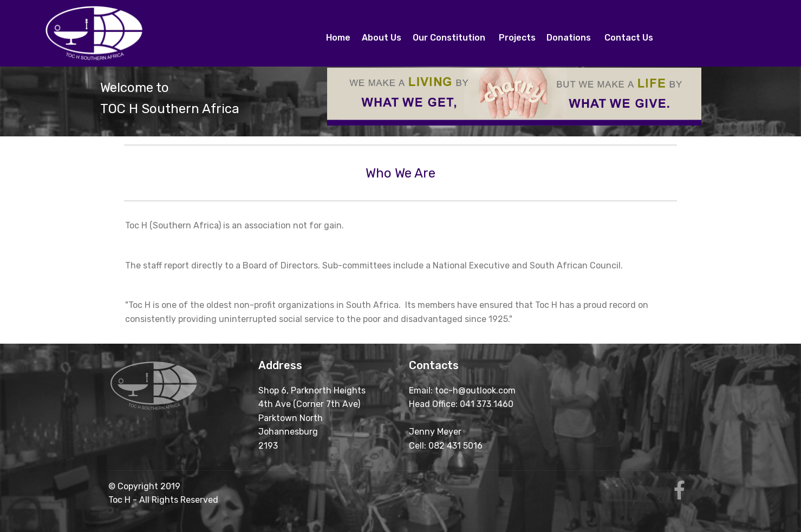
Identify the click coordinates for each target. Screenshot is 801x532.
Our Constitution (450, 38)
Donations (570, 38)
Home (338, 33)
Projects (517, 38)
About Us (382, 33)
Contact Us (629, 38)
